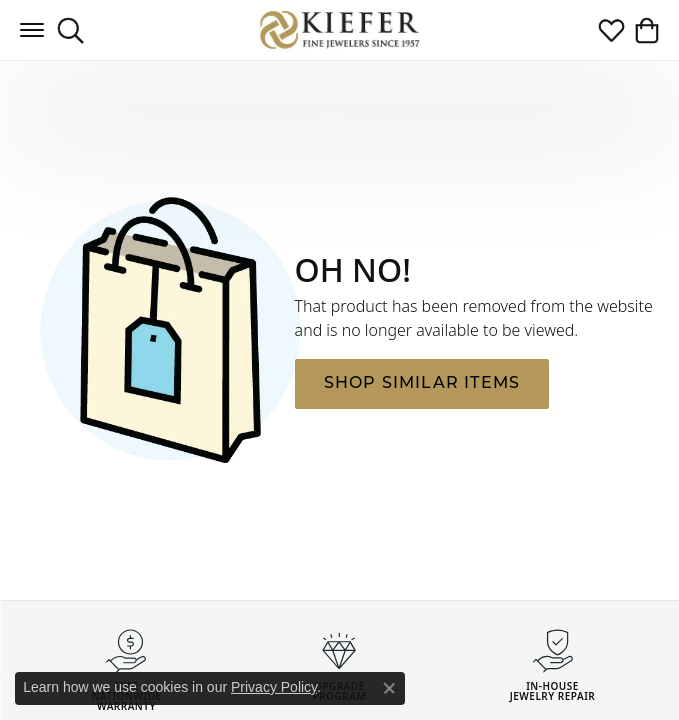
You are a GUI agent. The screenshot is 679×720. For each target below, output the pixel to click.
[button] (70, 30)
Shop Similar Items (422, 384)
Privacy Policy (274, 687)
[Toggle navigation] (32, 30)
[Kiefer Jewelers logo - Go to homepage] (339, 29)
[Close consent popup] (389, 688)
